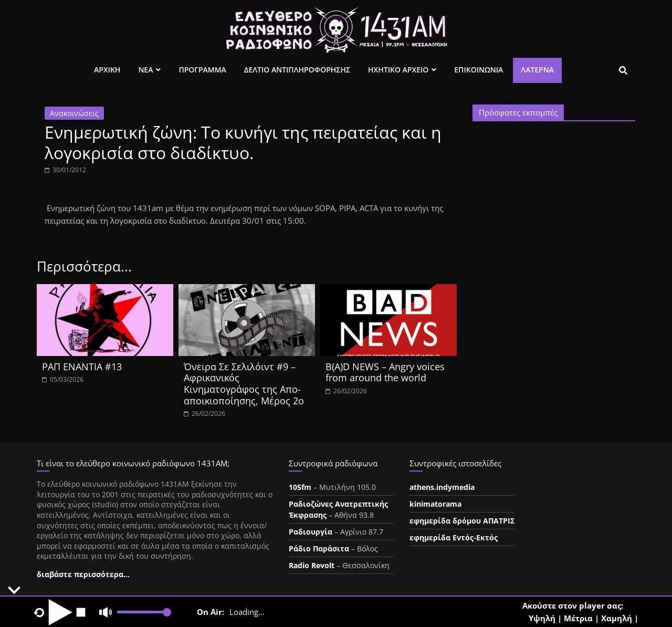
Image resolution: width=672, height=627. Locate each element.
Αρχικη (107, 70)
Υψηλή (542, 618)
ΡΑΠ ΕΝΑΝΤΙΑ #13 (82, 367)
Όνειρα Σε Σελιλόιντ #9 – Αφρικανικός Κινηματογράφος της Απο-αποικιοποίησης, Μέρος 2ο (244, 384)
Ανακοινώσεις (74, 113)
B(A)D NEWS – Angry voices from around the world (385, 372)
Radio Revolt (312, 565)
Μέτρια (578, 618)
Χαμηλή (617, 618)
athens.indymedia (442, 487)
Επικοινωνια (479, 70)
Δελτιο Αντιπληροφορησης (297, 70)
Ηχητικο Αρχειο (398, 70)
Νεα (145, 70)
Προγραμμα (202, 70)
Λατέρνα (537, 70)
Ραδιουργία (311, 532)
